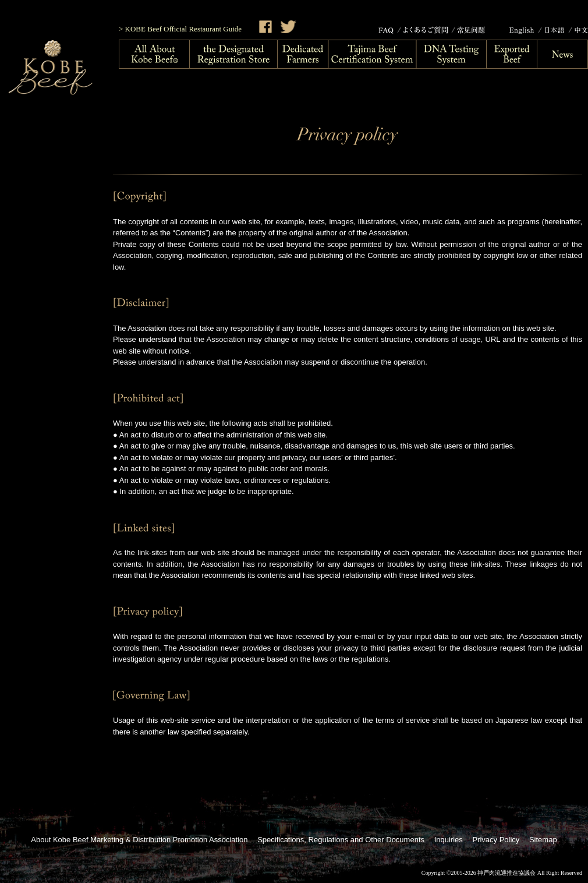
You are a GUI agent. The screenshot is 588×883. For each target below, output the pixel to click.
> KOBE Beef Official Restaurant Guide (180, 29)
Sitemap (543, 840)
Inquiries (449, 840)
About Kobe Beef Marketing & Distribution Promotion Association (139, 840)
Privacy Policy (496, 840)
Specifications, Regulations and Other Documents (341, 840)
